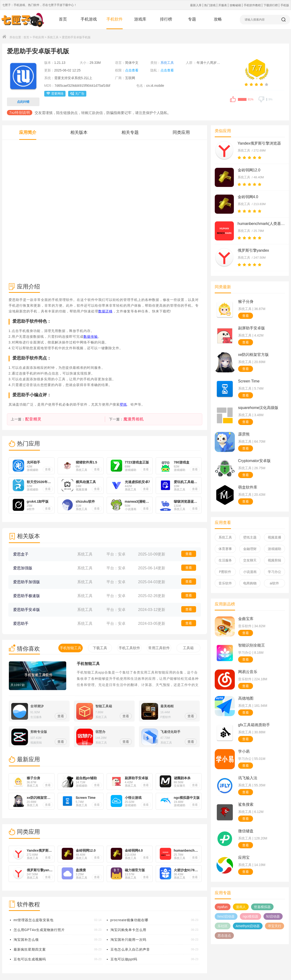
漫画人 (241, 907)
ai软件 (274, 583)
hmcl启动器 (226, 916)
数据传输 (91, 337)
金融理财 (250, 549)
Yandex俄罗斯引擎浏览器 (259, 143)
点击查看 (132, 70)
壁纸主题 (250, 537)
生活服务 (225, 560)
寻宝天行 (275, 926)
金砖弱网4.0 (248, 197)
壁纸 (123, 404)
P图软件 (225, 572)
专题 (192, 19)
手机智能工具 (88, 664)
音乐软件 (225, 583)
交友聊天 (250, 560)
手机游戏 (89, 19)
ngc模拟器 (250, 916)
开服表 (223, 5)
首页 (63, 19)
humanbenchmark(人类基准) (262, 224)
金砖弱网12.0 (249, 170)
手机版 (285, 5)
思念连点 (224, 936)
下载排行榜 (271, 5)
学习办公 (275, 572)
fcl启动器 (273, 916)
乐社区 (223, 926)
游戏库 (140, 19)
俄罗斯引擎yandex (253, 250)
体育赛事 (225, 549)
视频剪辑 (275, 560)
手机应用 (38, 37)
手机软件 (115, 19)
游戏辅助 (275, 549)
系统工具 (53, 37)
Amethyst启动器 (248, 926)
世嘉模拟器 (262, 907)
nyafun (223, 907)
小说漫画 (250, 572)
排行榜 (166, 19)
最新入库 (196, 5)
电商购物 (250, 583)
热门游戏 (210, 5)
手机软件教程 (253, 5)
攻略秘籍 (236, 5)
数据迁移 (105, 311)
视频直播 (275, 537)
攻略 (218, 19)
